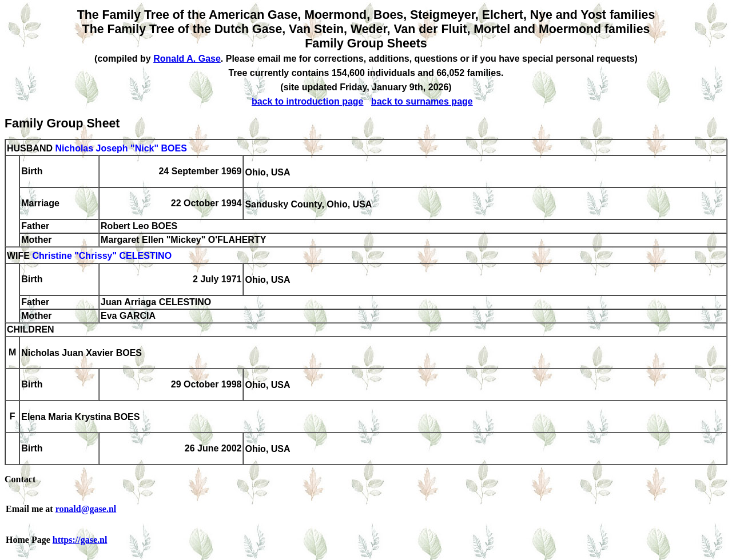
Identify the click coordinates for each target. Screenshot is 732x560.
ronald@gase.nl (86, 509)
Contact (20, 479)
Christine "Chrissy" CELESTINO (102, 256)
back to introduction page (308, 101)
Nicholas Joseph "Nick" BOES (121, 148)
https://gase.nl (80, 540)
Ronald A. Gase (187, 59)
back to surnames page (422, 101)
